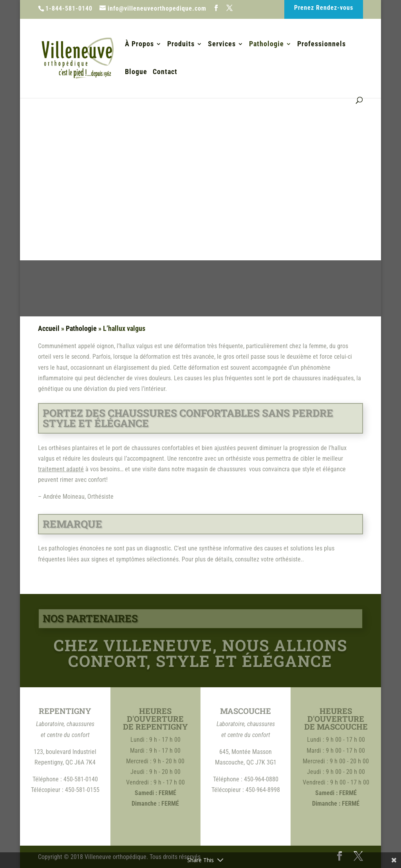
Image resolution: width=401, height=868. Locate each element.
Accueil (49, 328)
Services (222, 44)
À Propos (139, 44)
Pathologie (266, 44)
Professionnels (322, 44)
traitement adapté (61, 469)
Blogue (136, 72)
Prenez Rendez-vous (324, 8)
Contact (165, 72)
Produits (181, 44)
